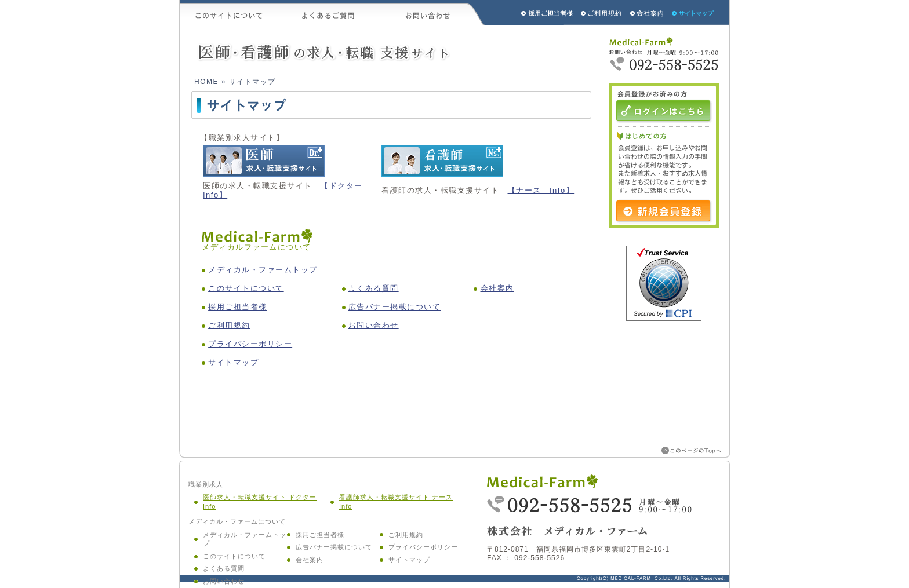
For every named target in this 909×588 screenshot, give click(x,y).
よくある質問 (374, 288)
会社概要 (647, 13)
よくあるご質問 (328, 13)
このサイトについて (229, 13)
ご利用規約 (602, 13)
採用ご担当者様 (532, 13)
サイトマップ (693, 13)
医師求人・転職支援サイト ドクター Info (260, 502)
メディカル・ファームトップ (263, 270)
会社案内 (497, 288)
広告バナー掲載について (395, 307)
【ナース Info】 (541, 190)
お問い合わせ (431, 13)
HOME (206, 82)
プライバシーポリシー (250, 344)
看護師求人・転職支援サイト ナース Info (396, 502)
